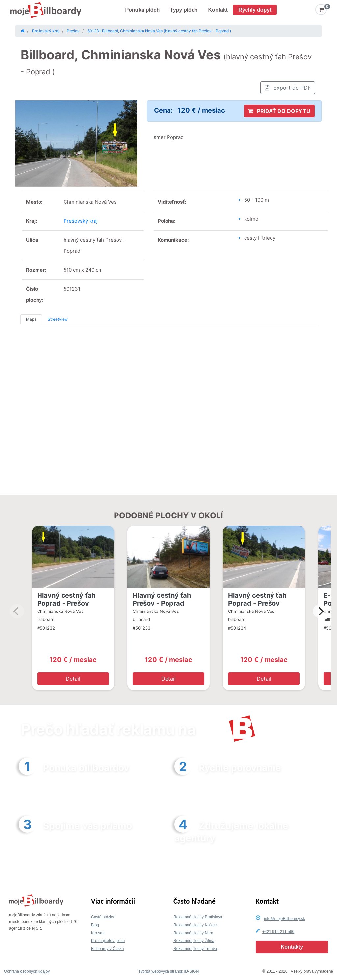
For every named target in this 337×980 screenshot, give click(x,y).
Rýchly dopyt (255, 10)
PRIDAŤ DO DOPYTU (279, 111)
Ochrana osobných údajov (27, 971)
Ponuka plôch (142, 10)
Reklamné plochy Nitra (193, 933)
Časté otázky (103, 917)
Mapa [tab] (31, 319)
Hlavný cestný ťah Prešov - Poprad (162, 599)
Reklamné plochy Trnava (195, 949)
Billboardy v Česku (107, 949)
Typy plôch (184, 10)
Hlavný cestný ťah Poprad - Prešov (66, 599)
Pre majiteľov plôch (108, 941)
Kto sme (98, 933)
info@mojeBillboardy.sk (285, 919)
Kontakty (292, 947)
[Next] (320, 611)
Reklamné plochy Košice (195, 925)
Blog (95, 925)
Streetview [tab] (58, 319)
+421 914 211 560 (278, 932)
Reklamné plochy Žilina (194, 941)
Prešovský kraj (81, 221)
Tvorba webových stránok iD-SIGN (169, 971)
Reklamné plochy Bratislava (198, 917)
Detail (73, 679)
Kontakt (218, 10)
